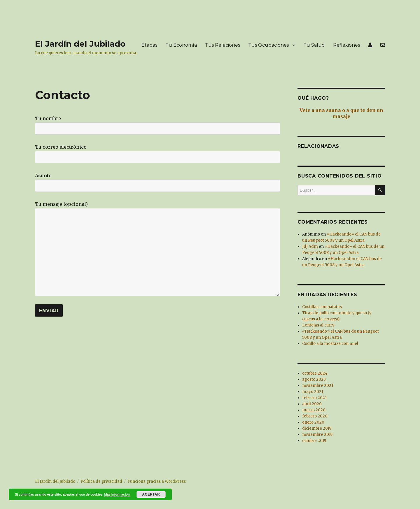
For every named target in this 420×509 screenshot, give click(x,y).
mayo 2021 (313, 392)
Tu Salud (314, 45)
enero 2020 (313, 422)
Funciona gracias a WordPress (157, 481)
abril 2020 (312, 404)
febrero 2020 (315, 416)
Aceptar (151, 494)
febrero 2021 (314, 398)
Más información (117, 494)
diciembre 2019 (317, 428)
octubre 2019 (314, 441)
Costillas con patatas (322, 307)
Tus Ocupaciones (268, 45)
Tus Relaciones (223, 45)
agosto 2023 (314, 379)
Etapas (149, 45)
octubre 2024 (315, 373)
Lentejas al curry (318, 325)
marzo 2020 (314, 410)
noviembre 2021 (318, 386)
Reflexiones (346, 45)
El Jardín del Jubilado (80, 44)
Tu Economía (181, 45)
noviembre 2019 (317, 435)
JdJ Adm (310, 246)
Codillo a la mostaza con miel (330, 344)
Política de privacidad (101, 481)
